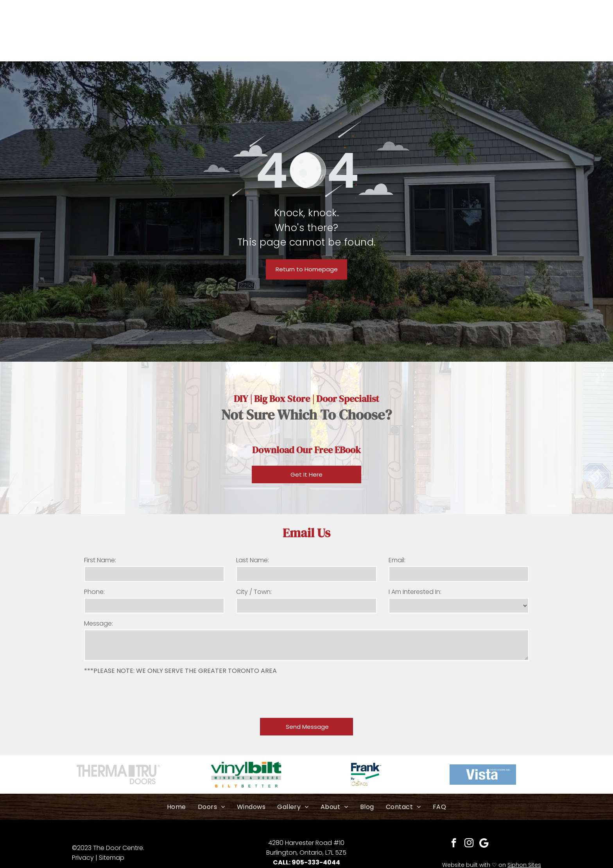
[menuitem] (177, 807)
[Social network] (484, 844)
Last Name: (253, 560)
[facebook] (454, 844)
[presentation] (143, 695)
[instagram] (469, 844)
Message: (99, 623)
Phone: (94, 592)
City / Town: (254, 592)
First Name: (100, 560)
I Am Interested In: (415, 592)
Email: (397, 560)
